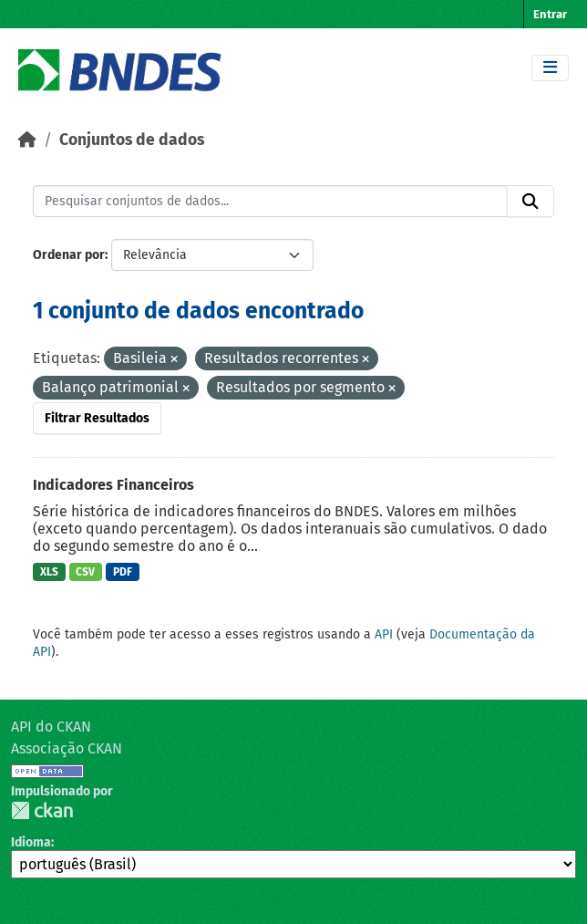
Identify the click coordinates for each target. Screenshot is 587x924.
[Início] (27, 140)
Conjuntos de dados (132, 140)
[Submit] (530, 202)
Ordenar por (69, 255)
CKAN (42, 810)
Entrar (550, 14)
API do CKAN (51, 727)
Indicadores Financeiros (113, 485)
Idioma (31, 842)
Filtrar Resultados (97, 418)
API (384, 634)
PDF (123, 572)
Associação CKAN (67, 748)
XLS (49, 572)
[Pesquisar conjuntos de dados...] (270, 202)
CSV (85, 572)
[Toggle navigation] (550, 68)
